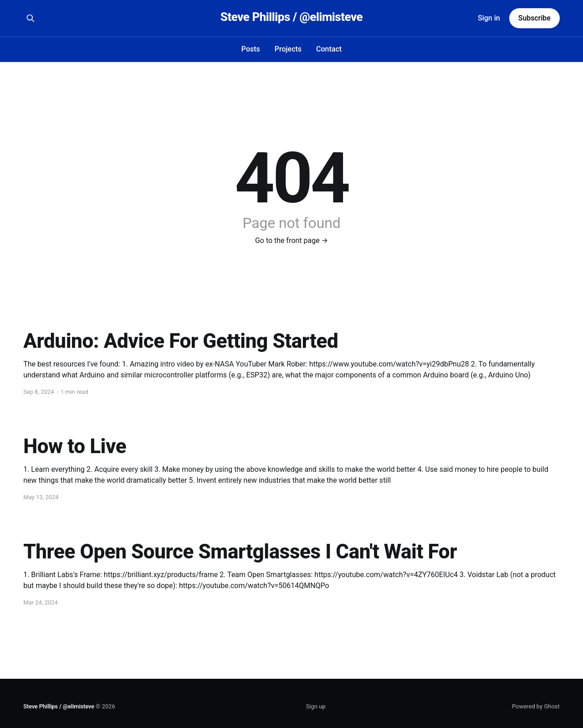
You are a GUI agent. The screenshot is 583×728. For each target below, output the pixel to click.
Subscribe (534, 18)
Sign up (316, 706)
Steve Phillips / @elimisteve (291, 17)
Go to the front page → (291, 240)
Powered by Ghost (536, 706)
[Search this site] (31, 18)
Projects (288, 49)
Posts (251, 49)
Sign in (489, 18)
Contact (329, 49)
